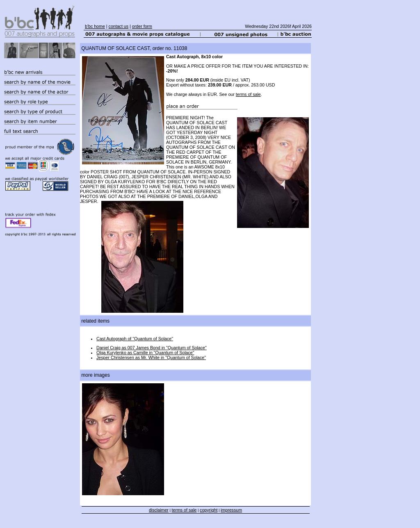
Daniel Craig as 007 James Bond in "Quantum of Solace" (152, 348)
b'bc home (95, 26)
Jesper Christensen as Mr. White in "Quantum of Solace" (151, 357)
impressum (231, 510)
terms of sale (248, 94)
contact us (119, 26)
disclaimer (159, 510)
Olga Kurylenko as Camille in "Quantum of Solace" (145, 353)
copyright (209, 510)
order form (142, 26)
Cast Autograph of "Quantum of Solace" (135, 339)
